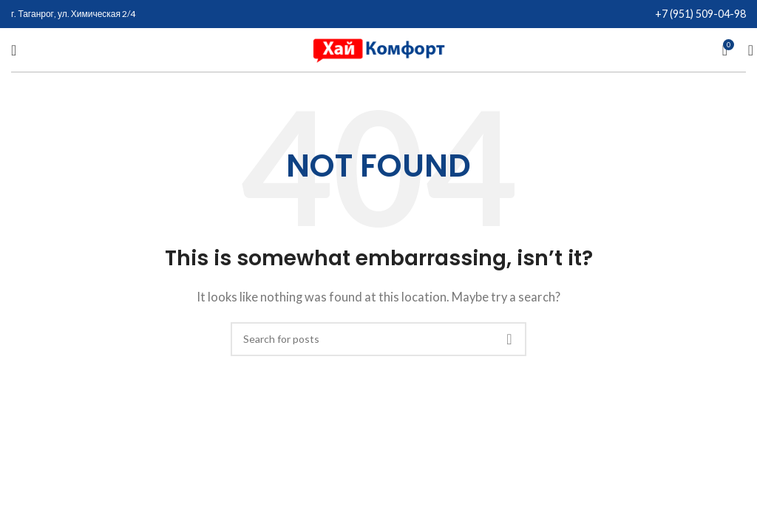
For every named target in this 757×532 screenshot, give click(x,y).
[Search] (746, 50)
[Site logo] (378, 48)
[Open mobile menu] (14, 50)
